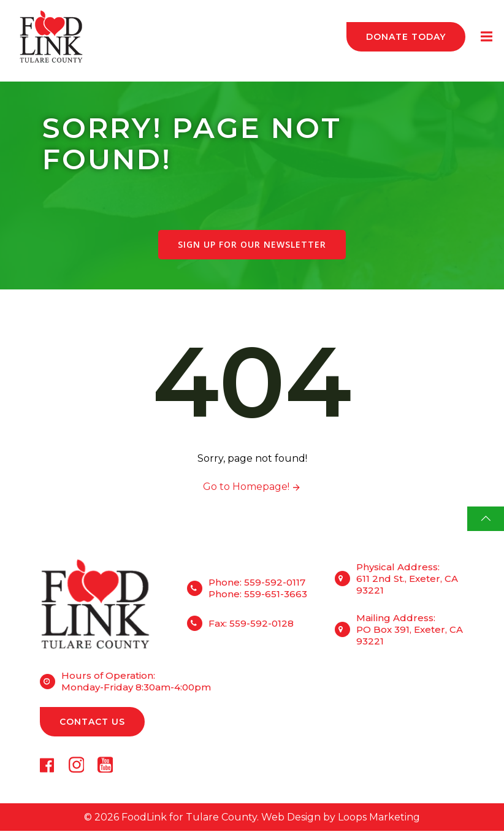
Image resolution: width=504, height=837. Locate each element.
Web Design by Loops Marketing (341, 823)
